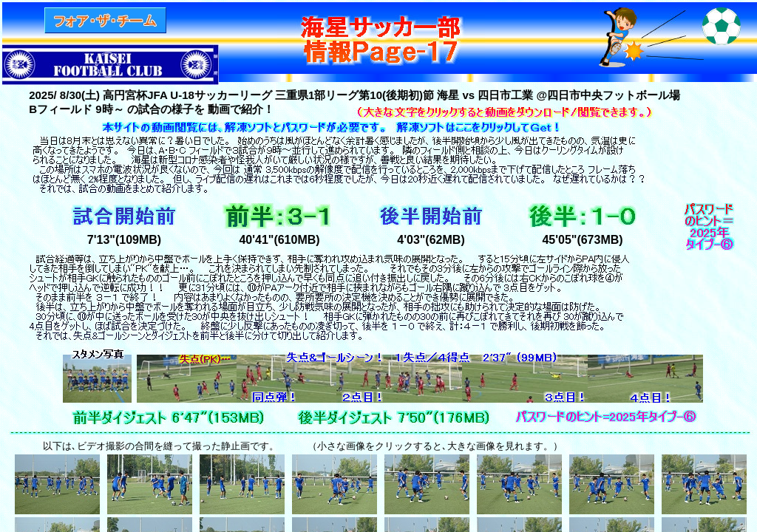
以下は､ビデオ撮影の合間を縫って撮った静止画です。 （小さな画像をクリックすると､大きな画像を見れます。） (298, 446)
